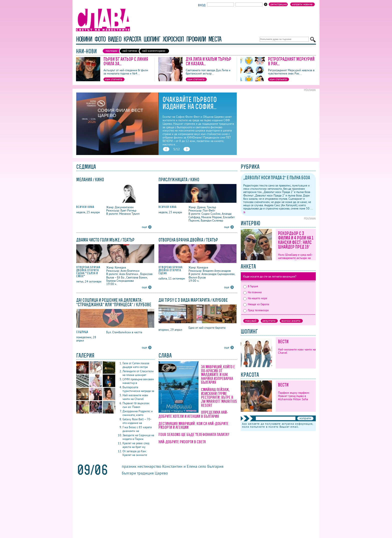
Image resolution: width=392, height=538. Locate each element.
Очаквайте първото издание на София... (190, 103)
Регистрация (279, 4)
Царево (161, 473)
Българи (129, 473)
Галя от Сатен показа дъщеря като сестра (136, 365)
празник (130, 466)
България (215, 466)
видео (114, 39)
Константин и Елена (180, 466)
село (202, 466)
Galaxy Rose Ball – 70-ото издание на (137, 421)
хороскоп (173, 39)
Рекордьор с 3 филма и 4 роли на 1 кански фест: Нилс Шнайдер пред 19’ (296, 240)
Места (215, 39)
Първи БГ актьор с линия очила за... (126, 61)
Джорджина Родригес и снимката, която (138, 413)
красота (132, 39)
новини (84, 39)
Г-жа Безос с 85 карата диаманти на (137, 429)
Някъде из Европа (256, 304)
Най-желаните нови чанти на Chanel (135, 397)
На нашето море (255, 298)
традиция (145, 473)
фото (100, 39)
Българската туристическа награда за (138, 389)
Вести (283, 342)
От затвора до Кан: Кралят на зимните (135, 453)
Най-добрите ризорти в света (182, 442)
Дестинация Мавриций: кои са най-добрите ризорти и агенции (193, 425)
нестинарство (149, 466)
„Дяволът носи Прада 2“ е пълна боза (277, 178)
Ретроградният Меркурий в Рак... (291, 61)
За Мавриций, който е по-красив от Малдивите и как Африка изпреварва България (218, 374)
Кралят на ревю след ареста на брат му (136, 445)
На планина (252, 292)
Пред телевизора (256, 310)
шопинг (152, 39)
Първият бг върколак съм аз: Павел (136, 405)
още (144, 227)
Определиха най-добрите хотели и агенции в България (193, 414)
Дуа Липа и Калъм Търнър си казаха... (208, 61)
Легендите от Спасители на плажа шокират (138, 373)
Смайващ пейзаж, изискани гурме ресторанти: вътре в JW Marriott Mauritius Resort (219, 397)
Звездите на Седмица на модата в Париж (138, 437)
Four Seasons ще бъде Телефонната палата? (194, 434)
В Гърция (251, 286)
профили (196, 39)
